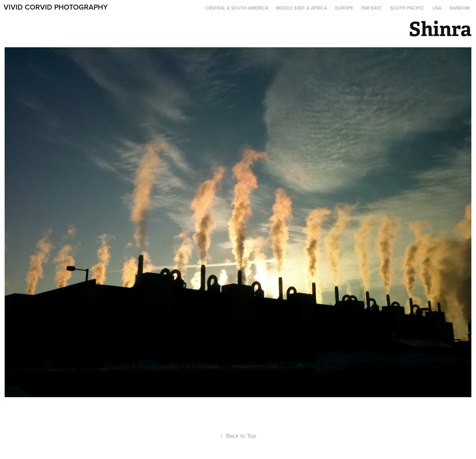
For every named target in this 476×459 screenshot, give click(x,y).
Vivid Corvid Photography (56, 7)
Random (460, 8)
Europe (344, 8)
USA (437, 8)
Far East (372, 8)
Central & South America (237, 8)
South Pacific (407, 8)
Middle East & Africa (301, 8)
